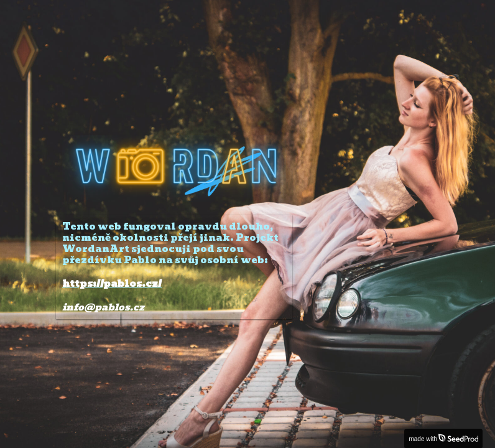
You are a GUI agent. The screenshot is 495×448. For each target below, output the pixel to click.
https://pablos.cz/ (112, 284)
